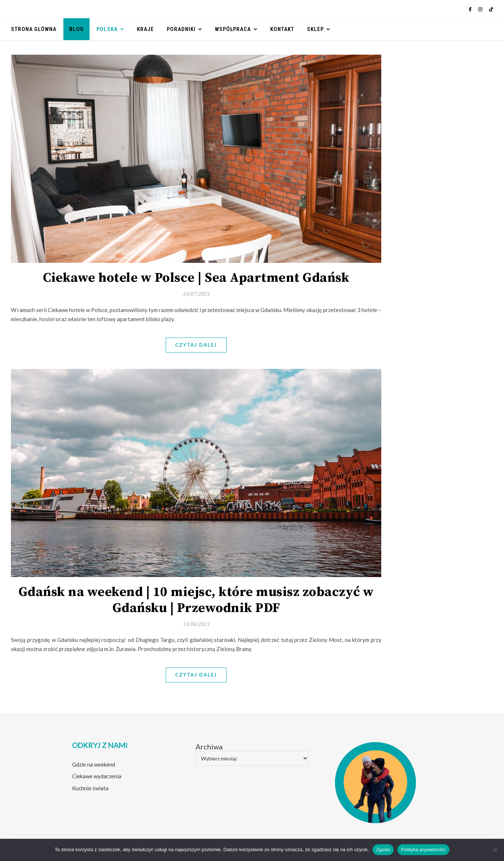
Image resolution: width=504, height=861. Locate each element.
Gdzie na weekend (94, 764)
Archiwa (209, 747)
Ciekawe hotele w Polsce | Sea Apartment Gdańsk (196, 278)
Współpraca (233, 29)
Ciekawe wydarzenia (97, 776)
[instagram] (481, 9)
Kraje (145, 29)
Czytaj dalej (196, 345)
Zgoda (383, 850)
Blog (76, 29)
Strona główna (34, 29)
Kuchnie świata (90, 788)
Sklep (315, 29)
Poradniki (181, 29)
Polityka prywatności (423, 850)
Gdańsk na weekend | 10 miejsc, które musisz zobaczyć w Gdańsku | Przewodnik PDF (196, 600)
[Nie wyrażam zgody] (495, 850)
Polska (107, 29)
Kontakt (282, 29)
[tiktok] (491, 9)
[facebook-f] (471, 9)
